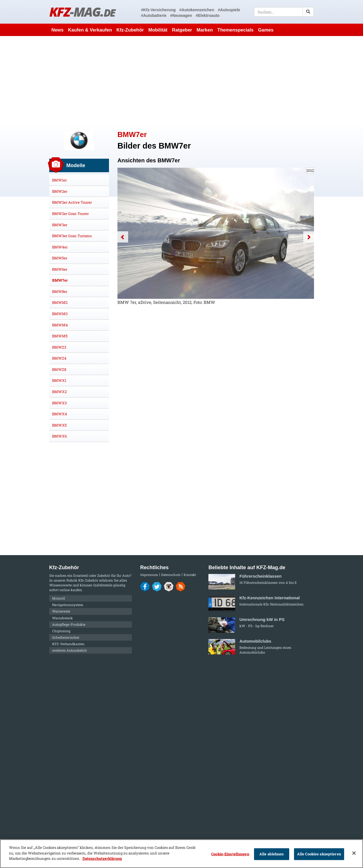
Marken (205, 30)
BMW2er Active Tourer (72, 202)
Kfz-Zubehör (130, 30)
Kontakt (190, 575)
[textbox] (284, 12)
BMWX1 (59, 380)
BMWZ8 (59, 369)
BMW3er (60, 225)
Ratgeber (182, 30)
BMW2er (60, 191)
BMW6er (60, 269)
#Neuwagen (181, 15)
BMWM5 (60, 336)
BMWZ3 (59, 347)
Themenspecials (235, 30)
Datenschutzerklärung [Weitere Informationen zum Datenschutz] (102, 858)
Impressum (149, 575)
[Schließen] (354, 853)
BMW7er (60, 280)
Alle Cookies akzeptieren (319, 854)
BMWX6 (59, 436)
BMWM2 (60, 302)
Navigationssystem (68, 605)
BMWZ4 (59, 358)
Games (266, 30)
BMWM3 (60, 314)
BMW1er (59, 180)
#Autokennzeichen (197, 10)
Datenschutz (171, 575)
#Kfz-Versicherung (158, 10)
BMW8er (60, 291)
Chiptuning (61, 631)
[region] (181, 854)
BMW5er (60, 258)
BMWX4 (60, 414)
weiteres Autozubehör (70, 650)
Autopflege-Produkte (69, 624)
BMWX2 (59, 392)
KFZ (82, 12)
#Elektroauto (208, 15)
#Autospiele (229, 10)
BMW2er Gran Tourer (70, 214)
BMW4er (60, 247)
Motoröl (59, 598)
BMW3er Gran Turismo (72, 236)
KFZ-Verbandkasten (68, 644)
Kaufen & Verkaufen (90, 30)
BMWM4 (60, 325)
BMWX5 (59, 425)
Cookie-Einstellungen (230, 854)
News (58, 30)
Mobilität (158, 30)
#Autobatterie (154, 15)
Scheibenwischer (66, 637)
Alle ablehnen (272, 854)
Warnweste (61, 611)
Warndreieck (63, 618)
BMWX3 (59, 403)
